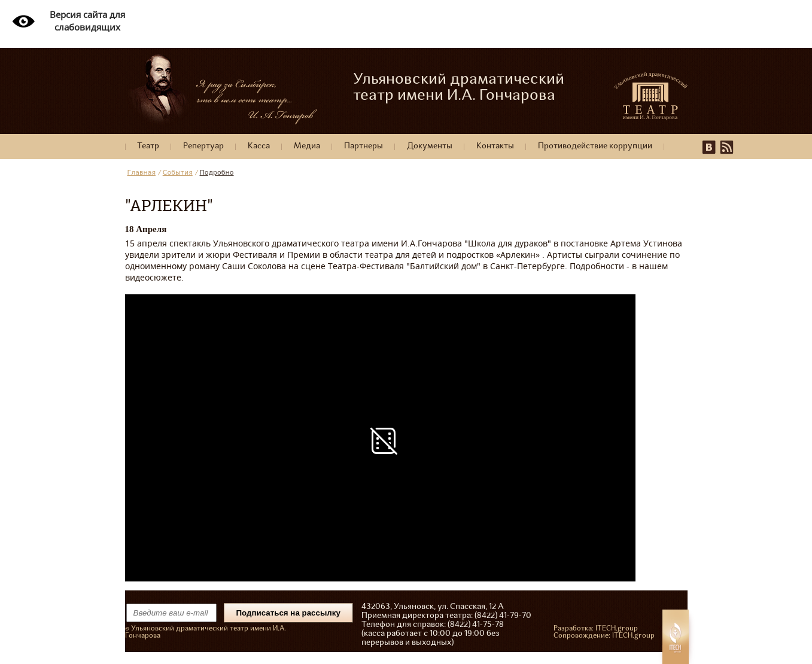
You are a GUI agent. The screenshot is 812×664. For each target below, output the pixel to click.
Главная (142, 173)
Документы (430, 146)
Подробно (217, 173)
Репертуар (203, 146)
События (178, 173)
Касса (259, 146)
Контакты (495, 146)
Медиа (307, 146)
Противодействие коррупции (595, 146)
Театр (148, 146)
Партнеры (364, 146)
